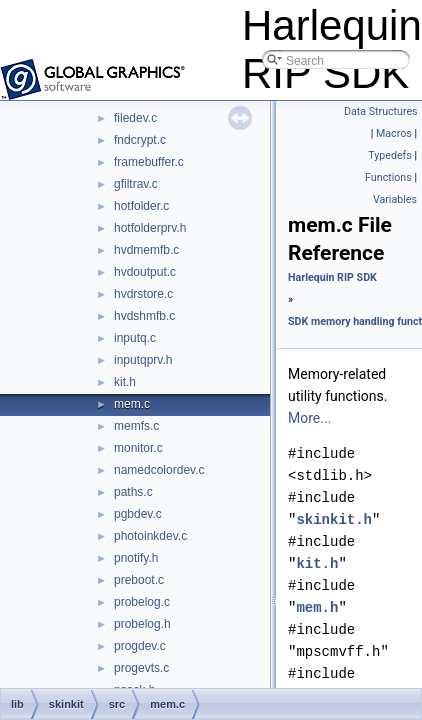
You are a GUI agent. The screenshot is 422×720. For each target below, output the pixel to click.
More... (309, 418)
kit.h (125, 382)
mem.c (132, 404)
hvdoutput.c (145, 272)
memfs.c (136, 426)
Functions (388, 177)
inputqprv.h (143, 360)
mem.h (317, 607)
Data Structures (381, 111)
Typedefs (390, 155)
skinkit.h (334, 519)
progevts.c (141, 668)
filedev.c (135, 118)
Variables (395, 199)
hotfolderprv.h (150, 228)
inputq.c (135, 338)
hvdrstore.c (143, 294)
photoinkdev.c (150, 536)
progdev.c (140, 646)
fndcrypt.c (140, 140)
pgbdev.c (138, 514)
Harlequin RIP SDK (332, 277)
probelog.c (142, 602)
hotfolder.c (141, 206)
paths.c (133, 492)
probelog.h (142, 624)
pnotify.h (136, 558)
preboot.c (139, 580)
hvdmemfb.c (146, 250)
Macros (394, 133)
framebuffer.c (149, 162)
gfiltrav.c (136, 184)
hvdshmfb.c (144, 316)
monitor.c (138, 448)
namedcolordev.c (159, 470)
